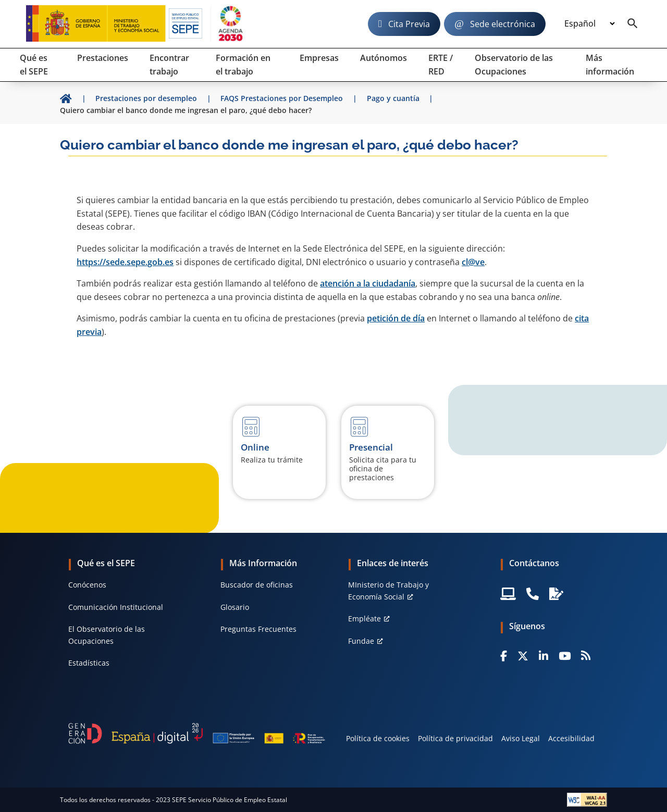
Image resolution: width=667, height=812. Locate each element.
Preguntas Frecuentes (258, 629)
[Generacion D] (197, 734)
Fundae (361, 641)
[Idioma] (589, 24)
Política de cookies (378, 738)
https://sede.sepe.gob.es (125, 262)
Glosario (235, 607)
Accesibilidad (571, 738)
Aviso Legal (521, 738)
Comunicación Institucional (116, 607)
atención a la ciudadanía (368, 283)
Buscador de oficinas (257, 585)
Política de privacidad (455, 738)
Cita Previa (409, 24)
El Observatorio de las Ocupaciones (107, 635)
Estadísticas (89, 663)
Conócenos (87, 585)
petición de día (396, 318)
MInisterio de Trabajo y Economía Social (388, 590)
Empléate (365, 619)
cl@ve (473, 262)
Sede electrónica (503, 24)
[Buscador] (633, 24)
